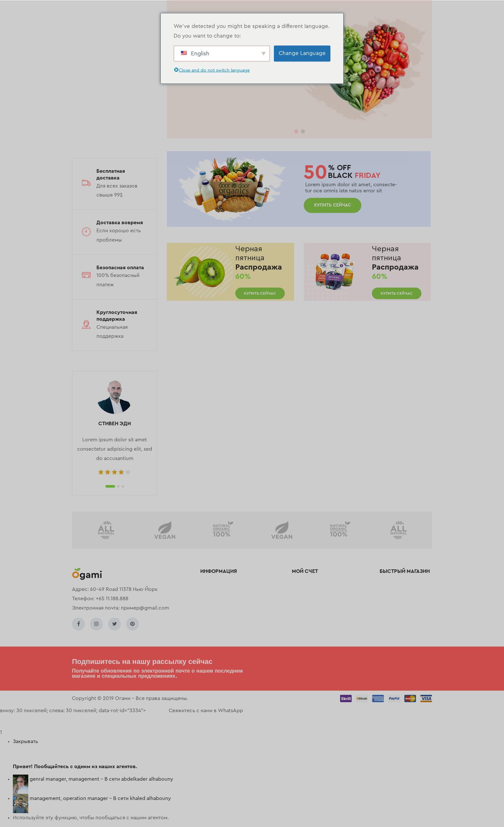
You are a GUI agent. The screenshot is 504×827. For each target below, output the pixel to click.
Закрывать (25, 741)
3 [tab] (123, 486)
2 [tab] (118, 486)
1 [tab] (110, 486)
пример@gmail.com (145, 608)
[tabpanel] (115, 427)
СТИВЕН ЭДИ (115, 424)
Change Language (302, 53)
